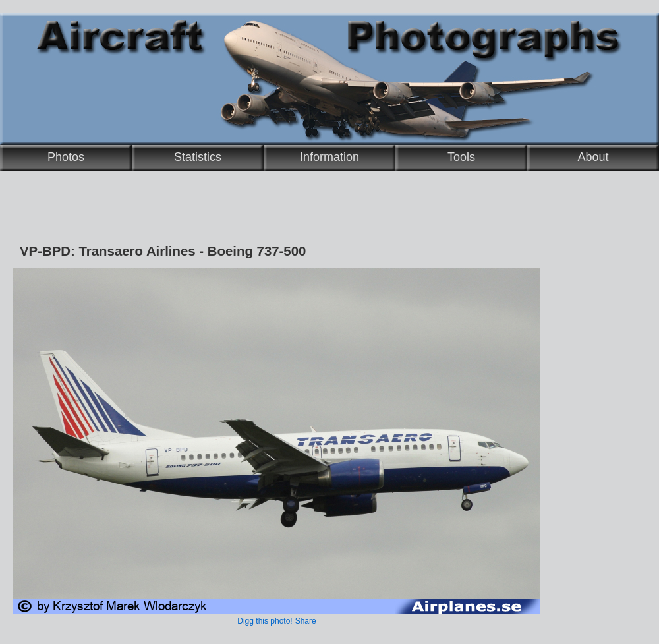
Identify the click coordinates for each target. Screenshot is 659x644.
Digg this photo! (265, 621)
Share (306, 621)
